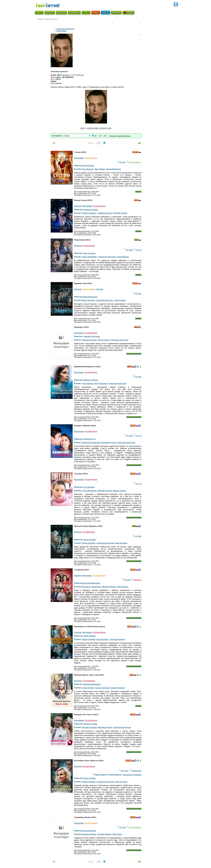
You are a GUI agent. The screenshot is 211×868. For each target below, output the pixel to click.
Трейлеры (164, 21)
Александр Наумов (117, 639)
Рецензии (137, 18)
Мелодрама (79, 158)
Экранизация (135, 771)
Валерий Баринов (113, 169)
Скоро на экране (107, 18)
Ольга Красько (87, 169)
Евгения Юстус (90, 439)
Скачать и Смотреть (134, 354)
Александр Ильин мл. (105, 300)
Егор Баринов (88, 166)
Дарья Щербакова (89, 257)
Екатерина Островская (132, 775)
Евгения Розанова (89, 727)
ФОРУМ (105, 13)
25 (100, 136)
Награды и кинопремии (126, 21)
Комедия (78, 576)
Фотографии (62, 31)
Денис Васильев (101, 384)
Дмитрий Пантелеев (92, 336)
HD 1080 (121, 162)
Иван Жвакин (100, 169)
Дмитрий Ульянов (105, 491)
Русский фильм (99, 206)
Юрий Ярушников (90, 297)
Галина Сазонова (102, 688)
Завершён (136, 580)
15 (95, 136)
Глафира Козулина (105, 213)
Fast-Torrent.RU (51, 5)
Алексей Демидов (117, 688)
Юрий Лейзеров (89, 831)
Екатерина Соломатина (91, 587)
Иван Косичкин (121, 543)
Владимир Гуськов (109, 443)
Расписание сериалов (156, 18)
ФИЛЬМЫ (50, 13)
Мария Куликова (89, 543)
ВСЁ (39, 13)
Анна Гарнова (56, 83)
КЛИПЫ (128, 13)
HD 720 (137, 250)
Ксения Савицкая (89, 213)
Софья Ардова (88, 688)
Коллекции (124, 18)
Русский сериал (91, 158)
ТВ (86, 13)
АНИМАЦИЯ (74, 13)
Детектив (78, 206)
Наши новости (149, 21)
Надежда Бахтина (89, 340)
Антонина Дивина (104, 834)
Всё (82, 128)
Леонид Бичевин (88, 300)
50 (105, 136)
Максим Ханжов (119, 491)
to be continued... (134, 162)
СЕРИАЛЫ (61, 13)
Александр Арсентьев (65, 29)
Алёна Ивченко (123, 257)
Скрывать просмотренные (120, 136)
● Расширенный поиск (75, 23)
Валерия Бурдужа (89, 834)
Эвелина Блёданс (109, 587)
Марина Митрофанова (91, 443)
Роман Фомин (120, 300)
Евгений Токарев (120, 213)
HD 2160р (124, 771)
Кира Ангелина (89, 253)
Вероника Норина (105, 727)
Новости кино (103, 21)
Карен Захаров (90, 540)
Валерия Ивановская (91, 583)
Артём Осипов (103, 340)
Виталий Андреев (91, 210)
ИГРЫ (116, 13)
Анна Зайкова (88, 384)
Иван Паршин (123, 587)
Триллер (100, 289)
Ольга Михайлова (89, 491)
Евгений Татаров (90, 724)
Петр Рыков (117, 834)
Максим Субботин (91, 380)
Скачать (138, 192)
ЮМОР (96, 13)
